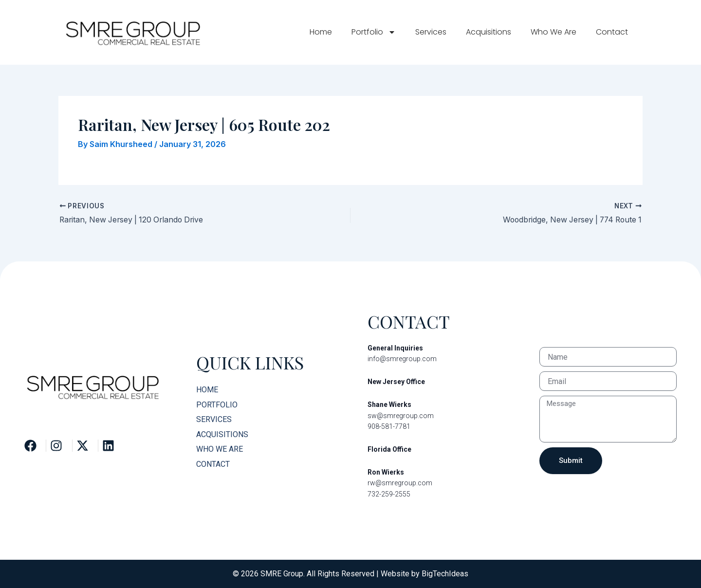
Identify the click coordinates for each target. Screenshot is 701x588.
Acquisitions (489, 32)
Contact (612, 32)
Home (321, 32)
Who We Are (553, 32)
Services (431, 32)
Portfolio (374, 32)
